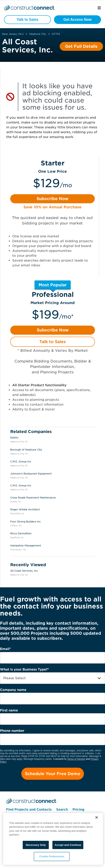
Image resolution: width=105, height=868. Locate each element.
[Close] (97, 817)
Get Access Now (77, 20)
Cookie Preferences (52, 856)
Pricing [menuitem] (78, 809)
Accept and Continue (68, 845)
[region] (53, 839)
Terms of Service (76, 759)
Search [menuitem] (62, 809)
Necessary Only (36, 845)
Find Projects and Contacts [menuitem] (29, 809)
